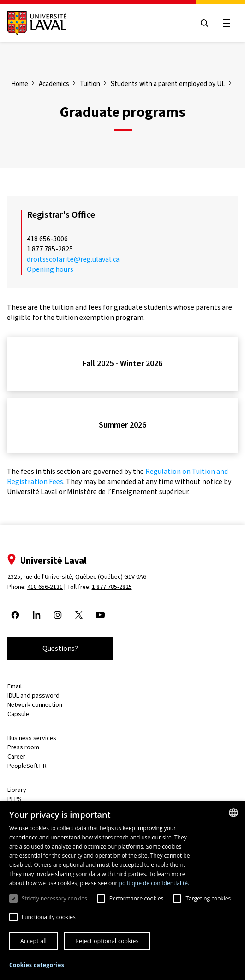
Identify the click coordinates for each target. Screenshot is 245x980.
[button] (37, 965)
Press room (23, 747)
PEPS (15, 799)
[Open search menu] (204, 23)
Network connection (35, 705)
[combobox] (233, 813)
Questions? (60, 648)
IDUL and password (33, 695)
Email (15, 686)
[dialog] (122, 891)
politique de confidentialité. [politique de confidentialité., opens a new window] (154, 883)
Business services (32, 738)
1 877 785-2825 (112, 587)
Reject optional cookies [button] (107, 941)
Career (16, 756)
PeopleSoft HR (27, 766)
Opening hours (50, 269)
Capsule (18, 714)
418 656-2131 (45, 587)
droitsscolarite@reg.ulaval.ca (73, 259)
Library (17, 790)
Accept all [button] (33, 941)
